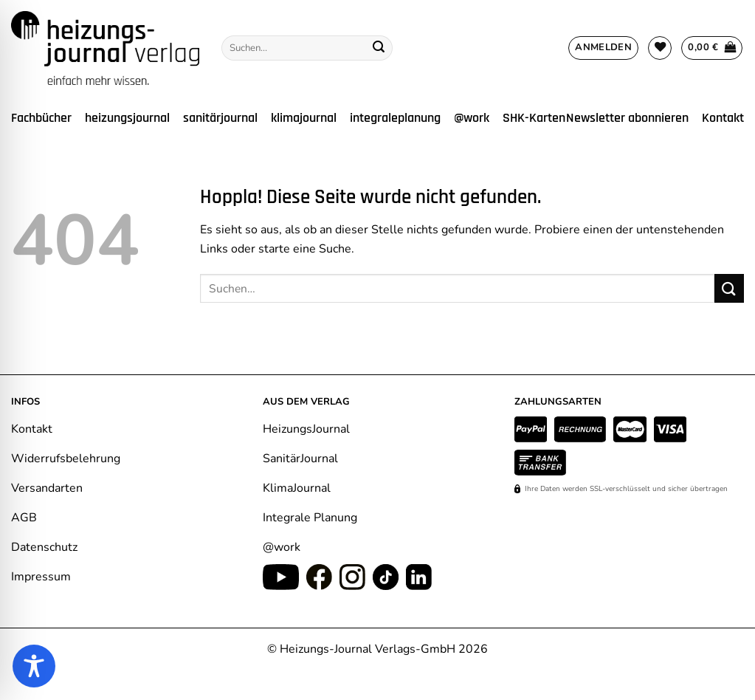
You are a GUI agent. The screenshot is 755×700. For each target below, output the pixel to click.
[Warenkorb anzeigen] (712, 48)
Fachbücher (41, 118)
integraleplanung (395, 118)
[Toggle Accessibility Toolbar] (34, 666)
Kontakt (723, 118)
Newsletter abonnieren (627, 118)
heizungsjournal (127, 118)
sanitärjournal (220, 118)
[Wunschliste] (660, 48)
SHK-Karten (534, 118)
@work (472, 118)
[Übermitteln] (379, 48)
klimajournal (304, 118)
